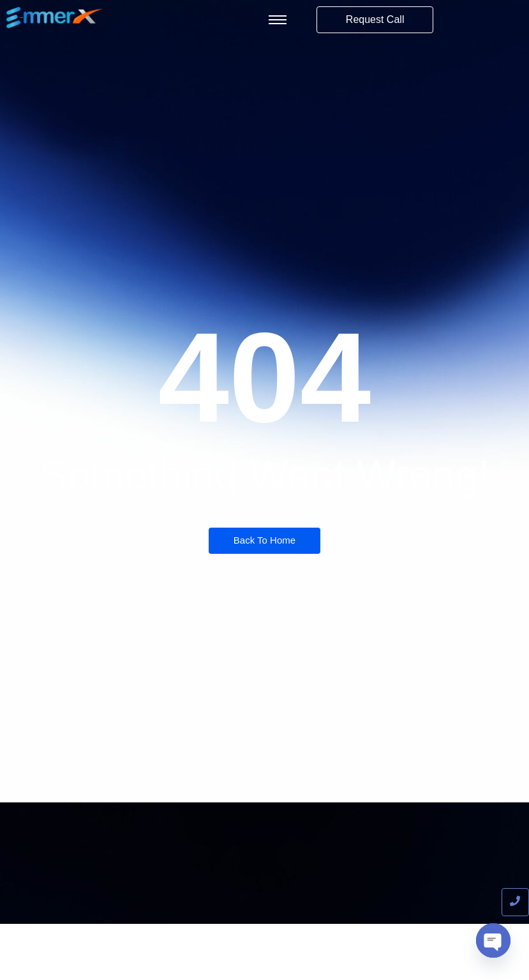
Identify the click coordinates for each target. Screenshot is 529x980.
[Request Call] (375, 20)
